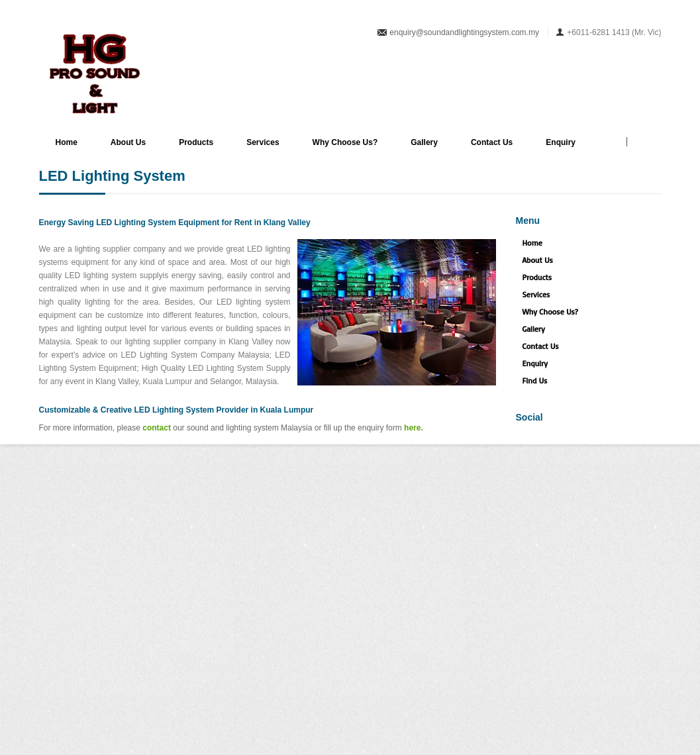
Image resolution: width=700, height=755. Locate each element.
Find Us (535, 380)
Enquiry (561, 142)
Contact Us (492, 142)
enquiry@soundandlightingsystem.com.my (464, 32)
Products (196, 142)
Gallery (424, 142)
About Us (128, 142)
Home (67, 142)
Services (263, 142)
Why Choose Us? (345, 142)
